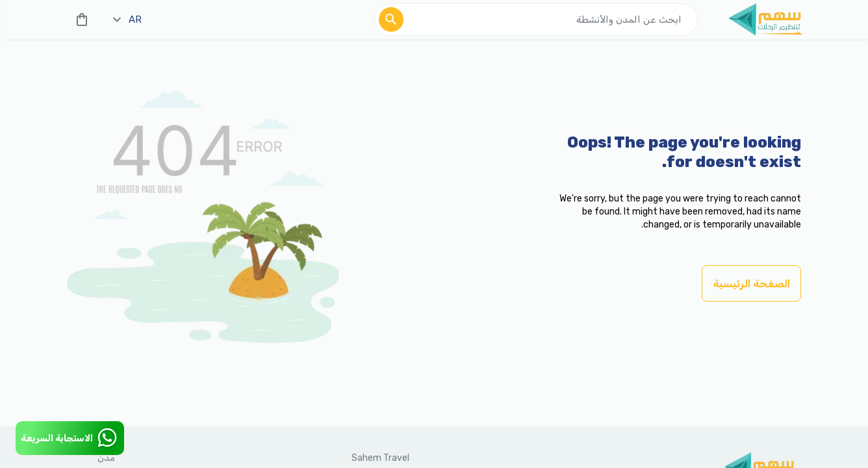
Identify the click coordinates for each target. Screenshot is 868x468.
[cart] (79, 19)
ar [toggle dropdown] (127, 19)
